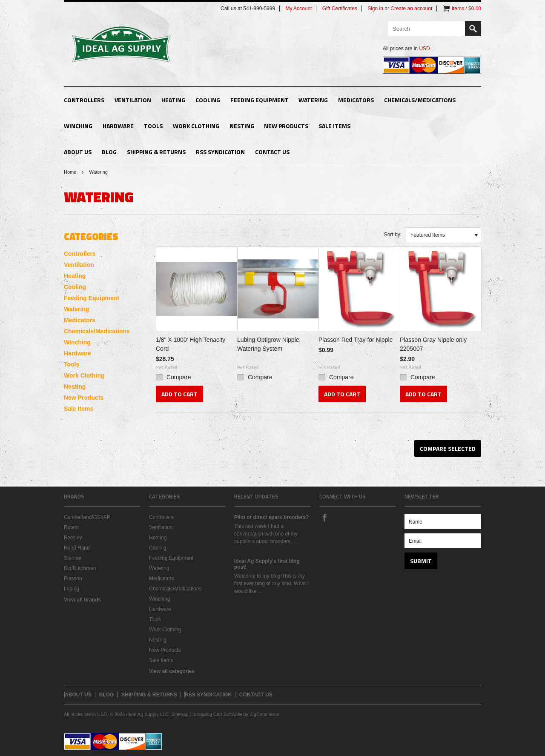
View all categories (172, 671)
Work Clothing (196, 126)
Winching (78, 126)
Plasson (73, 578)
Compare (179, 377)
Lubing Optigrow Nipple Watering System (268, 344)
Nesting (242, 126)
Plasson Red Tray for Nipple (356, 340)
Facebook (324, 517)
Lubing (72, 589)
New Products (286, 126)
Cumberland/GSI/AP (87, 517)
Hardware (118, 126)
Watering (313, 100)
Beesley (73, 538)
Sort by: (393, 235)
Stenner (73, 558)
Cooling (208, 100)
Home (70, 172)
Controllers (84, 100)
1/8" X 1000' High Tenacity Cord (191, 344)
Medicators (356, 100)
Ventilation (133, 100)
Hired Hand (77, 548)
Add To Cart (179, 394)
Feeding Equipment (260, 100)
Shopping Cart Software (217, 714)
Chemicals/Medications (420, 100)
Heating (173, 100)
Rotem (71, 527)
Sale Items (334, 126)
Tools (153, 126)
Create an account (411, 9)
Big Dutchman (80, 568)
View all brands (82, 600)
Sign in (375, 9)
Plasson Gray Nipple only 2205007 (433, 344)
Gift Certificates (340, 9)
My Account (298, 9)
